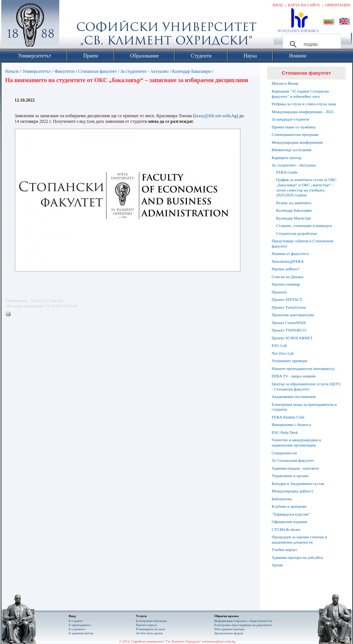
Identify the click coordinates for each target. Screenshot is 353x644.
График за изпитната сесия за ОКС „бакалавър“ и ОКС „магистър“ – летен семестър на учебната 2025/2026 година (306, 187)
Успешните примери (289, 361)
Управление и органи (290, 476)
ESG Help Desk (285, 432)
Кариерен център (287, 158)
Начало (12, 71)
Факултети (65, 71)
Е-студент (76, 621)
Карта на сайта (304, 5)
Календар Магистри (293, 218)
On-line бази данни (149, 633)
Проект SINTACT (287, 299)
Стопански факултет (97, 71)
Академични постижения (294, 396)
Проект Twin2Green (289, 307)
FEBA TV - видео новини (294, 376)
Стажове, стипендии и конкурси (304, 225)
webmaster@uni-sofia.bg (218, 641)
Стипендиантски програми (295, 134)
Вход (278, 5)
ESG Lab (279, 345)
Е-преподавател (80, 625)
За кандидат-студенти (290, 119)
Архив (277, 565)
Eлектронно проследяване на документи (243, 625)
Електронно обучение (151, 621)
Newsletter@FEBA (288, 261)
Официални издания (289, 522)
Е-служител (77, 629)
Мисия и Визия (285, 83)
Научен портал (146, 625)
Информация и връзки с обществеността (243, 621)
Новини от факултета (290, 253)
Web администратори (229, 629)
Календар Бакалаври (191, 71)
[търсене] (311, 44)
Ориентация (338, 5)
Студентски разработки (296, 233)
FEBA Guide (287, 172)
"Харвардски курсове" (291, 514)
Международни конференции (297, 142)
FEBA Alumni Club (288, 417)
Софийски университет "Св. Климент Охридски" (72, 26)
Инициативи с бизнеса (291, 424)
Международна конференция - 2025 (303, 112)
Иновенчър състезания (291, 150)
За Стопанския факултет (293, 460)
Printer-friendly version (10, 314)
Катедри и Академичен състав (298, 483)
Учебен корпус (285, 550)
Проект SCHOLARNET (292, 338)
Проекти (279, 292)
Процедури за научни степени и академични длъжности (299, 539)
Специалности (284, 453)
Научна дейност (286, 269)
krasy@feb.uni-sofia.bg (215, 116)
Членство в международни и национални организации (296, 442)
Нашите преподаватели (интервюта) (303, 368)
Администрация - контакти (295, 468)
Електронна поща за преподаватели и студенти (304, 407)
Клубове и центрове (289, 506)
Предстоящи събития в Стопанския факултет (302, 243)
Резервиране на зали (150, 629)
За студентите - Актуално (144, 71)
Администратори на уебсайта (297, 557)
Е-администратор (81, 633)
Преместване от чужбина (293, 127)
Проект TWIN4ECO (289, 330)
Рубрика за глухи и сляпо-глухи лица (304, 104)
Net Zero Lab (283, 353)
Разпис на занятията (294, 203)
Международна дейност (293, 491)
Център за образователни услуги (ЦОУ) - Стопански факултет (306, 386)
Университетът (37, 71)
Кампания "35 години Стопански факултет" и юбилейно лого (300, 94)
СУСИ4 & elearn (286, 529)
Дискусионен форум (229, 633)
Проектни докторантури (293, 315)
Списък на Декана (288, 277)
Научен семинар (286, 284)
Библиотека (282, 499)
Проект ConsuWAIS (289, 323)
